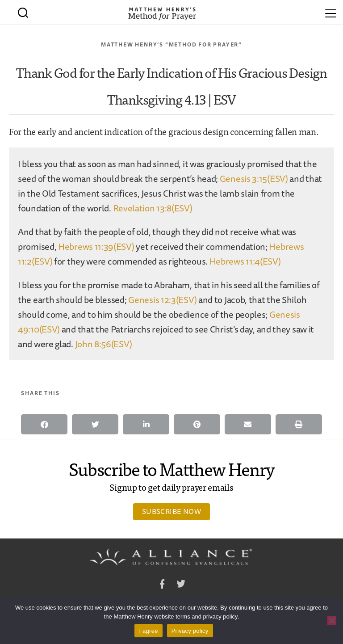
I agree (148, 631)
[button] (44, 424)
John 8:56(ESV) (104, 344)
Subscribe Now (171, 511)
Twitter (181, 585)
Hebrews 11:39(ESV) (96, 246)
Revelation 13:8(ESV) (153, 208)
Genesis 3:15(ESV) (254, 179)
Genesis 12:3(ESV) (162, 300)
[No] (332, 620)
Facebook (162, 585)
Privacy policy (190, 631)
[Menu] (331, 12)
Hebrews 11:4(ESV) (245, 261)
